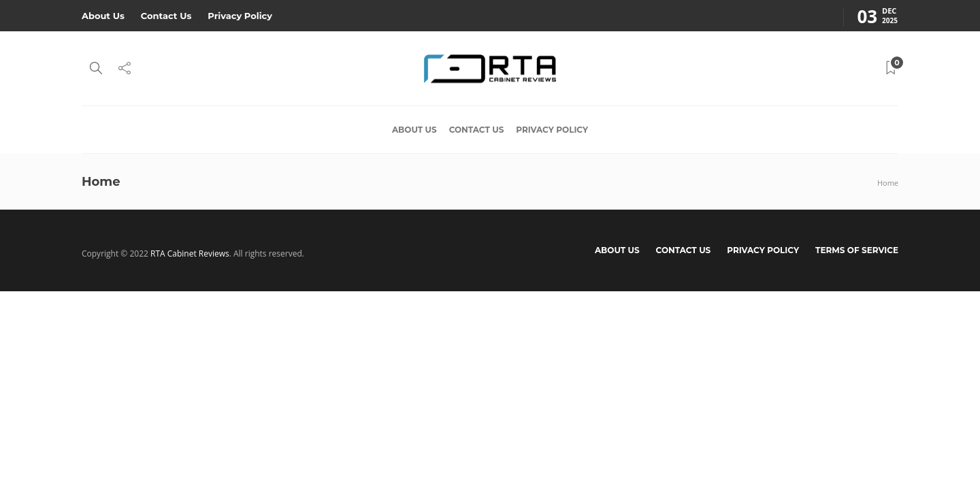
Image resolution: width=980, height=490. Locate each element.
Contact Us (166, 16)
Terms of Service (857, 250)
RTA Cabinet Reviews (190, 254)
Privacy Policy (240, 16)
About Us (103, 16)
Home (888, 183)
